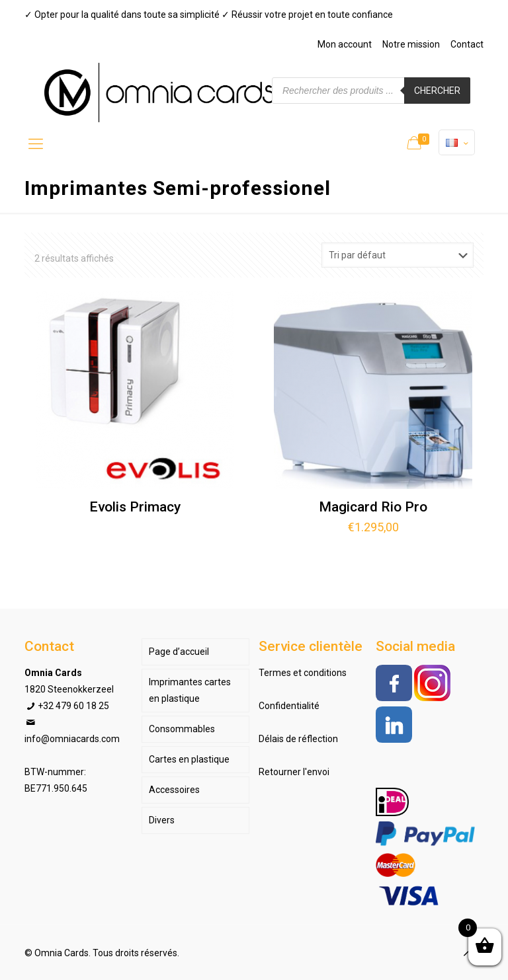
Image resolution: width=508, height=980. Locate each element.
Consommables (182, 729)
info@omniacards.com (72, 739)
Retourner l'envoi (294, 772)
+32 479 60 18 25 (73, 706)
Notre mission (411, 44)
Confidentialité (289, 706)
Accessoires (174, 790)
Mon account (345, 44)
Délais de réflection (298, 739)
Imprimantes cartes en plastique (190, 690)
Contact (467, 44)
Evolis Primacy (135, 507)
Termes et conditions (303, 673)
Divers (162, 820)
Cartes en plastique (189, 759)
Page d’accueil (179, 652)
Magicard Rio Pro (373, 507)
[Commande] (398, 255)
